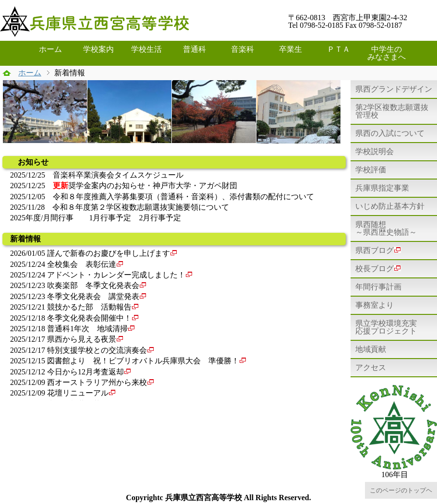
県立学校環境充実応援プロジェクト (386, 327)
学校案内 (98, 49)
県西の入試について (390, 133)
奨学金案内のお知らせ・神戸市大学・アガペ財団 (145, 186)
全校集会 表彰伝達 (82, 264)
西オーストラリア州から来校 (97, 382)
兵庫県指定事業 (382, 188)
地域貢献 (371, 349)
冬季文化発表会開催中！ (89, 318)
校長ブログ (378, 269)
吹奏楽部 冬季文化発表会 (93, 285)
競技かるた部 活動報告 (89, 307)
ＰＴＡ (339, 49)
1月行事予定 (110, 218)
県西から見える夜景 (82, 339)
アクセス (371, 367)
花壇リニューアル (78, 393)
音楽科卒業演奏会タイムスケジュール (118, 175)
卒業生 (291, 49)
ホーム (50, 49)
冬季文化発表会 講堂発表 (93, 296)
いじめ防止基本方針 (390, 206)
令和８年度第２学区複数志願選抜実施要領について (141, 207)
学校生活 (146, 49)
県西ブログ (378, 250)
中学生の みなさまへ (389, 53)
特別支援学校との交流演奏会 (97, 350)
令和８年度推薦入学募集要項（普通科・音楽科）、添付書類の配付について (183, 197)
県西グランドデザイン (394, 89)
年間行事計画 (378, 287)
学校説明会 (375, 151)
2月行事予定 (160, 218)
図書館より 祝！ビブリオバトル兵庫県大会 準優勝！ (143, 361)
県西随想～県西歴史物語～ (386, 228)
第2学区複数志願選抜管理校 (392, 111)
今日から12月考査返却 (85, 372)
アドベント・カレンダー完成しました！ (116, 275)
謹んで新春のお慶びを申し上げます (109, 253)
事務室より (375, 305)
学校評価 (371, 170)
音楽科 (243, 49)
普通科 (194, 49)
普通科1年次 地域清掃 (87, 329)
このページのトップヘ (401, 490)
